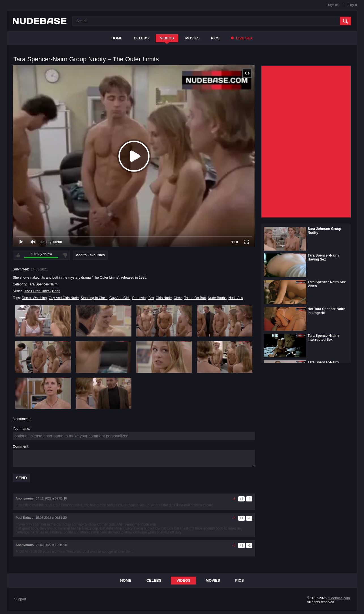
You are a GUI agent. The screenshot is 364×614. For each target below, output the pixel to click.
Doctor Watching (34, 298)
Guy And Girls (120, 298)
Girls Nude (164, 298)
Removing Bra (143, 298)
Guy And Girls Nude (64, 298)
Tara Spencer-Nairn (43, 284)
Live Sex (242, 38)
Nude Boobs (217, 298)
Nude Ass (236, 298)
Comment (21, 446)
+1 (242, 499)
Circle (178, 298)
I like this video (18, 255)
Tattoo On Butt (195, 298)
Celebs (141, 38)
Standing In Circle (94, 298)
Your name (21, 429)
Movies (192, 38)
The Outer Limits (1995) (42, 291)
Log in (353, 5)
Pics (215, 38)
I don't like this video (65, 255)
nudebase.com (339, 598)
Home (117, 38)
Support (20, 599)
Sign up (333, 5)
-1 (249, 499)
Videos (167, 38)
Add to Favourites (90, 255)
